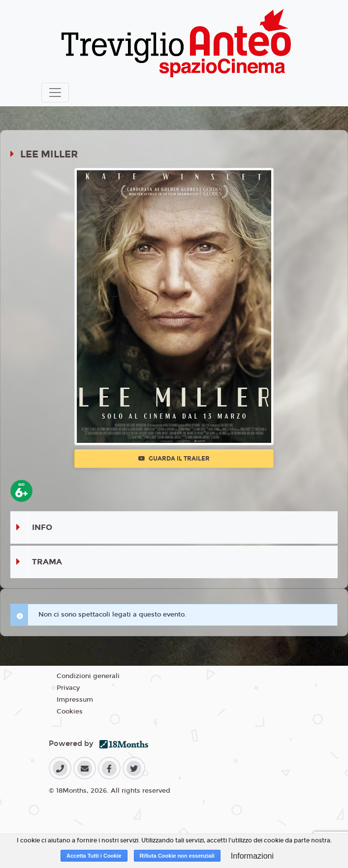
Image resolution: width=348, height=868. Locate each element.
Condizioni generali (88, 676)
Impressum (75, 700)
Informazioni (252, 856)
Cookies (70, 712)
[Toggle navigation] (55, 93)
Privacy (68, 688)
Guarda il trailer (174, 459)
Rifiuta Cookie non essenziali (177, 856)
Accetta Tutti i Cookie (94, 856)
